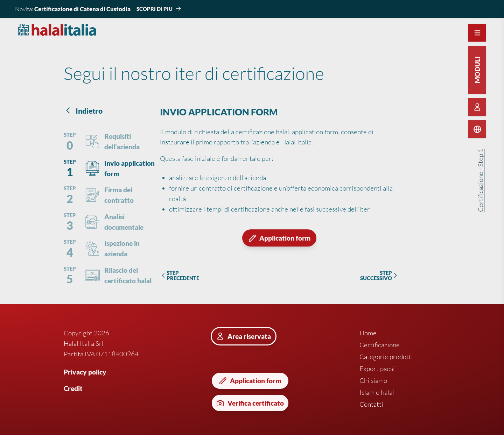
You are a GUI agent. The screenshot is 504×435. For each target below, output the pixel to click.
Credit (73, 388)
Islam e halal (377, 392)
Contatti (371, 404)
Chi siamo (373, 380)
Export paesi (377, 369)
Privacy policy (85, 372)
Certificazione (380, 345)
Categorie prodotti (386, 357)
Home (368, 333)
